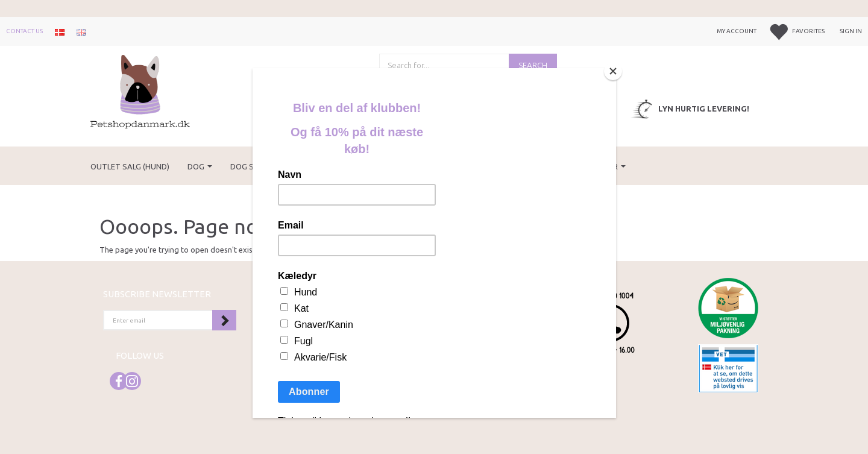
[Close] (613, 71)
